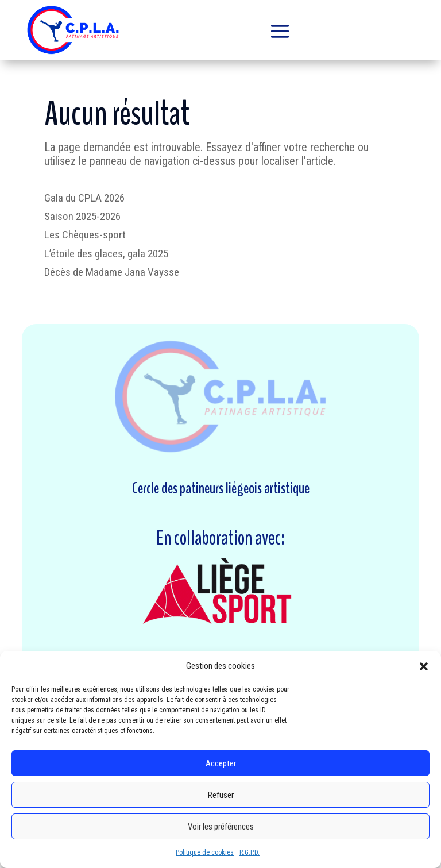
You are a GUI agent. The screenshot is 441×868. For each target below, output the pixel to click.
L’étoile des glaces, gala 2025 (106, 254)
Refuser (221, 795)
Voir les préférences (221, 827)
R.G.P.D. (249, 852)
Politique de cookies (205, 852)
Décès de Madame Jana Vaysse (112, 272)
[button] (424, 666)
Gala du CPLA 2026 (84, 198)
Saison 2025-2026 (82, 216)
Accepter (221, 763)
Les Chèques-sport (85, 235)
